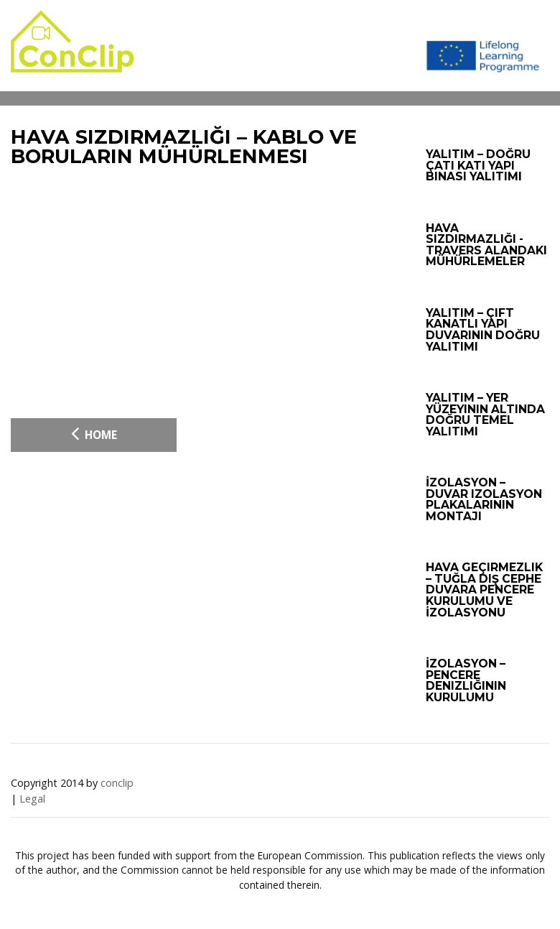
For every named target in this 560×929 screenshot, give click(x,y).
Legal (32, 799)
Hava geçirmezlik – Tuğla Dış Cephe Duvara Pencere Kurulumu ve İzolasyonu (484, 590)
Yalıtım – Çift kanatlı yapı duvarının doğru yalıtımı (483, 330)
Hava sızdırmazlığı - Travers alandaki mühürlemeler (486, 245)
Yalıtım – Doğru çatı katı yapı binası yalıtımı (478, 165)
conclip (117, 783)
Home (94, 434)
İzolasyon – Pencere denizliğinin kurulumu (466, 680)
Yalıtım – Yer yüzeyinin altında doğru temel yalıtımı (485, 415)
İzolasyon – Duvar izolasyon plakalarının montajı (484, 499)
